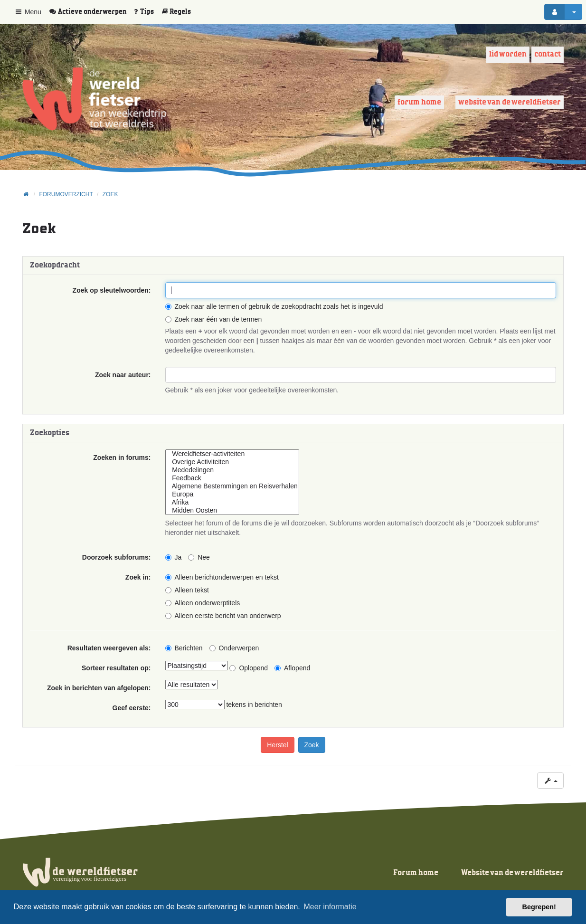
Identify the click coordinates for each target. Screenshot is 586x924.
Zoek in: (138, 577)
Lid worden (508, 54)
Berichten (184, 648)
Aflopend (292, 668)
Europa (232, 494)
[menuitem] (91, 12)
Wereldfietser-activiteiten (232, 454)
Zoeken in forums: (122, 457)
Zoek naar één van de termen (214, 319)
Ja (174, 557)
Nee (199, 557)
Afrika (232, 502)
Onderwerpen (234, 648)
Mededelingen (232, 470)
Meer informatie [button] (330, 907)
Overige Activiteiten (232, 462)
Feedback (232, 478)
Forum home (419, 102)
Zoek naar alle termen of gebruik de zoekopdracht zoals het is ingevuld (274, 306)
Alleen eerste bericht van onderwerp (223, 616)
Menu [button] (28, 12)
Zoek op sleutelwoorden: (112, 290)
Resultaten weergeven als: (109, 648)
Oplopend (249, 668)
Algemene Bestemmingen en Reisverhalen (232, 486)
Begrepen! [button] (539, 907)
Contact (548, 54)
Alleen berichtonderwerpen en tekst (222, 577)
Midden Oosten (232, 510)
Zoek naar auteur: (123, 375)
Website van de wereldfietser (510, 102)
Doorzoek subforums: (117, 557)
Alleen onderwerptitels (203, 603)
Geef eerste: (132, 708)
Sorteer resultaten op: (116, 668)
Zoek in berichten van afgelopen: (99, 688)
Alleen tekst (187, 590)
